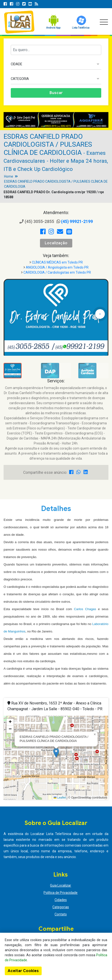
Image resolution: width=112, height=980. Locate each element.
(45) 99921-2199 (75, 222)
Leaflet (60, 798)
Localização (56, 243)
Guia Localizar (61, 885)
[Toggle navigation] (104, 22)
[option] (56, 120)
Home (9, 176)
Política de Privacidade (61, 893)
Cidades (61, 900)
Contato (61, 914)
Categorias (61, 907)
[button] (56, 753)
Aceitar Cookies (23, 971)
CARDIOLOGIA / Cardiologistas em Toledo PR (57, 272)
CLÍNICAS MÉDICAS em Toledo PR (57, 262)
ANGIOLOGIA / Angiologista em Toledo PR (57, 267)
